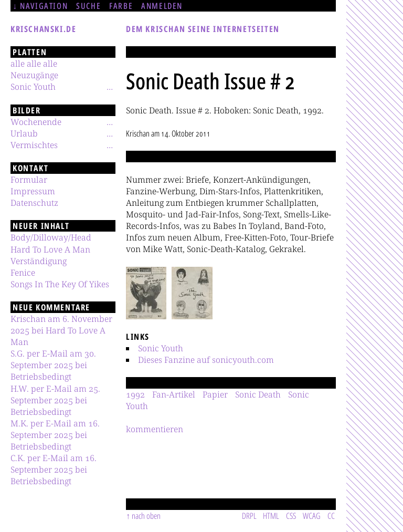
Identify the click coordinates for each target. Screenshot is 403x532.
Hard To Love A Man (50, 249)
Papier (215, 394)
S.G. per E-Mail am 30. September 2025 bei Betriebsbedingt (53, 365)
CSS (291, 516)
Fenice (23, 273)
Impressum (33, 191)
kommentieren (155, 429)
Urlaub (24, 133)
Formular (29, 180)
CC (331, 516)
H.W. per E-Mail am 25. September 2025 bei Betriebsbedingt (55, 400)
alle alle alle (34, 64)
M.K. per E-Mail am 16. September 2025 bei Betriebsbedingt (55, 435)
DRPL (249, 516)
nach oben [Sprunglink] (146, 516)
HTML (271, 516)
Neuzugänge (34, 75)
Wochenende (36, 122)
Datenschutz (34, 203)
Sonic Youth (161, 348)
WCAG (312, 516)
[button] (146, 293)
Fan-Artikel (174, 394)
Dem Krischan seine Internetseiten (203, 29)
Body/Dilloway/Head (51, 237)
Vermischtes (34, 145)
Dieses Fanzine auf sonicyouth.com (206, 360)
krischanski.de (43, 29)
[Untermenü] (110, 87)
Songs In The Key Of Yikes (60, 284)
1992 (135, 394)
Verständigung (39, 261)
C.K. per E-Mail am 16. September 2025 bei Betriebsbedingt (54, 470)
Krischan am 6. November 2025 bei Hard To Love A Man (61, 330)
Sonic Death (258, 394)
